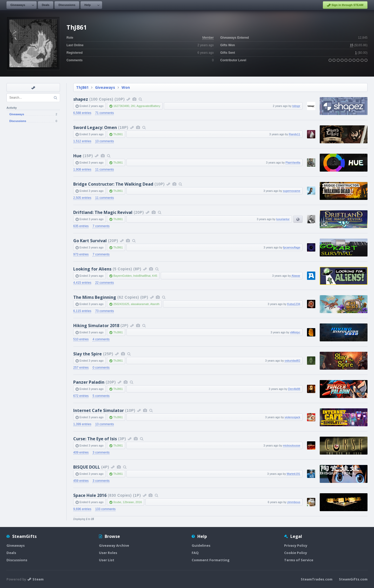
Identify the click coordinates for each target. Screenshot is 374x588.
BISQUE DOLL (87, 467)
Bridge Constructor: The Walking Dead (113, 184)
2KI (133, 106)
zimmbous (294, 502)
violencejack (292, 417)
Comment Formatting (211, 560)
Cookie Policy (296, 553)
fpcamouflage (292, 247)
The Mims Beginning (95, 297)
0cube (117, 502)
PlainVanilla (293, 163)
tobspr (296, 106)
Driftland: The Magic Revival (103, 212)
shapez (81, 99)
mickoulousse (292, 445)
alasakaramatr (140, 304)
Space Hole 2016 (90, 495)
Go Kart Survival (90, 241)
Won (126, 87)
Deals (46, 5)
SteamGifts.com (353, 579)
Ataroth (155, 304)
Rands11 (295, 134)
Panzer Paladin (89, 382)
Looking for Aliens (92, 269)
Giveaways (18, 5)
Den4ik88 (294, 389)
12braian (128, 502)
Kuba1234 (294, 304)
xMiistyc (295, 332)
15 (352, 45)
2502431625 (121, 304)
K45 (155, 276)
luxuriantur (283, 219)
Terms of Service (299, 560)
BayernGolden (122, 276)
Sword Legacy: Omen (95, 127)
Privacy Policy (296, 545)
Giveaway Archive (114, 545)
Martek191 (293, 474)
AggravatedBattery (148, 106)
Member (208, 38)
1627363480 (121, 106)
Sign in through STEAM (345, 5)
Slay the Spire (88, 354)
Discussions (67, 5)
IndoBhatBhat (142, 276)
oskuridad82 (292, 361)
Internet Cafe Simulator (99, 410)
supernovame (292, 191)
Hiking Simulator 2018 (96, 326)
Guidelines (201, 545)
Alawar (296, 276)
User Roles (108, 553)
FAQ (195, 553)
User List (107, 560)
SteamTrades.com (317, 579)
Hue (77, 156)
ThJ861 (82, 87)
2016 (139, 502)
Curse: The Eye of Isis (95, 439)
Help (88, 5)
